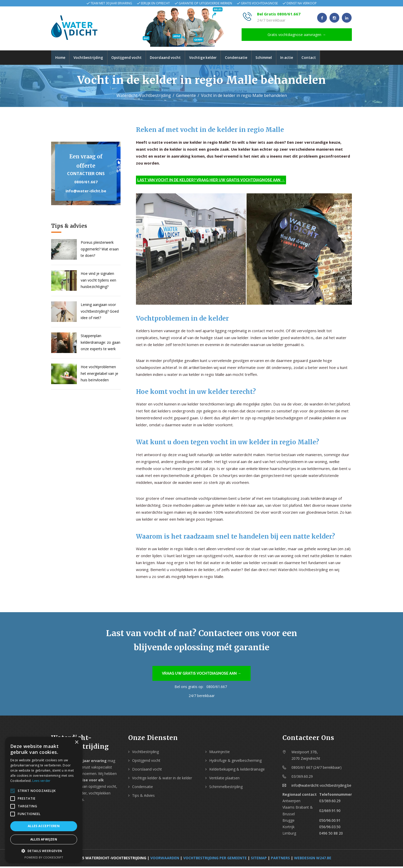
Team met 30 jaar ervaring (111, 3)
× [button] (76, 742)
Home (61, 58)
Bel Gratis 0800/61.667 (279, 14)
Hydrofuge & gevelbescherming (235, 762)
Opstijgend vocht (131, 58)
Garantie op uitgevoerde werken (205, 3)
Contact (324, 58)
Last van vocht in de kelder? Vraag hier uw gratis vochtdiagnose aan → (211, 182)
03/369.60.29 (330, 802)
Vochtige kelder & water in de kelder (162, 779)
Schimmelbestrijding (226, 788)
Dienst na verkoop (302, 3)
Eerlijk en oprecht (155, 3)
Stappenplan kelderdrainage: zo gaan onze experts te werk (100, 344)
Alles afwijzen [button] (44, 839)
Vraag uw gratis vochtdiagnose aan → (201, 675)
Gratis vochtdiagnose (259, 3)
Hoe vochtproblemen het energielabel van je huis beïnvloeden (99, 375)
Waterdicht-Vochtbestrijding (144, 97)
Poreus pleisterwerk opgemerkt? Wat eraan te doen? (100, 250)
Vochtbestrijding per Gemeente (215, 859)
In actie (300, 58)
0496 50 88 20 (331, 835)
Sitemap (259, 859)
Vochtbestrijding (91, 58)
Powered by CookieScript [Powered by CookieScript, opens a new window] (44, 857)
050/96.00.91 (330, 822)
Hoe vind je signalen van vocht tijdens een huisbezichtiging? (98, 281)
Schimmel (276, 58)
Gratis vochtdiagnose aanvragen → (297, 35)
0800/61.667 (86, 183)
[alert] (44, 800)
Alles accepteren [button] (44, 826)
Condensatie (246, 58)
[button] (44, 851)
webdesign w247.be (313, 859)
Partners (280, 859)
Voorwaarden (165, 859)
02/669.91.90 (330, 812)
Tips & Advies (143, 797)
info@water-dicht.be (86, 192)
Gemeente (186, 97)
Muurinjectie (219, 753)
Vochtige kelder (211, 58)
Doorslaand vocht (172, 58)
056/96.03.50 (330, 828)
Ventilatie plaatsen (224, 779)
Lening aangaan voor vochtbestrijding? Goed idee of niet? (100, 313)
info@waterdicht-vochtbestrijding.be (321, 787)
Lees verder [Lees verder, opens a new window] (41, 781)
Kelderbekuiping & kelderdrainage (237, 771)
